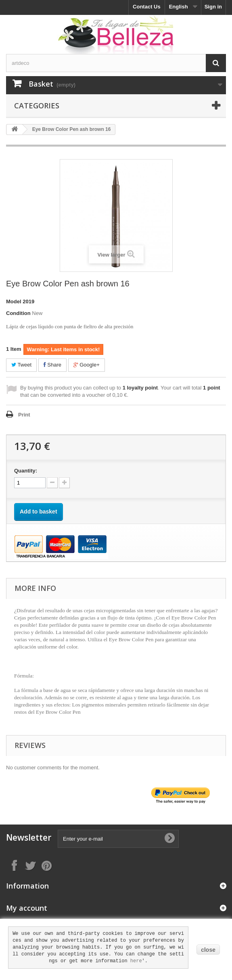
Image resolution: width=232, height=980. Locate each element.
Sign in (213, 7)
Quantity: (26, 471)
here (136, 961)
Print (24, 415)
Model (14, 301)
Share (52, 365)
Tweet (21, 365)
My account (27, 908)
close (208, 950)
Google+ (87, 365)
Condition (18, 313)
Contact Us (147, 7)
